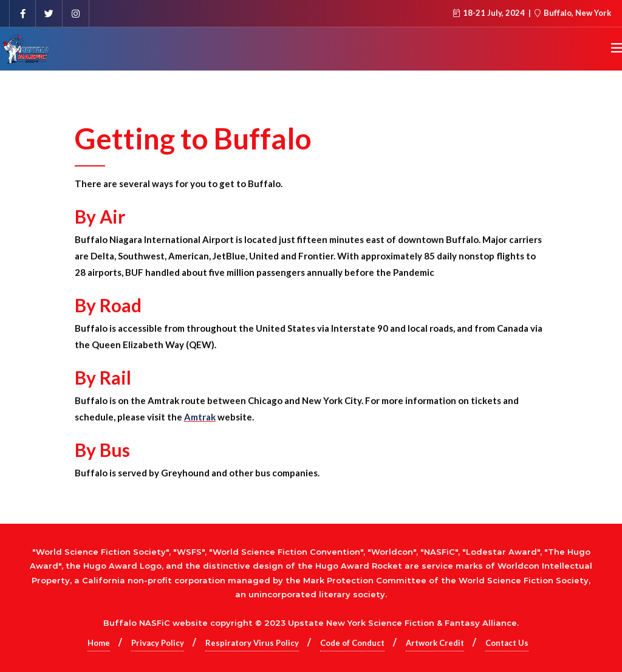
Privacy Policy (158, 643)
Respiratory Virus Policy (252, 643)
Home (99, 643)
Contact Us (507, 643)
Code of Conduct (352, 643)
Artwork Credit (435, 643)
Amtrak (200, 417)
